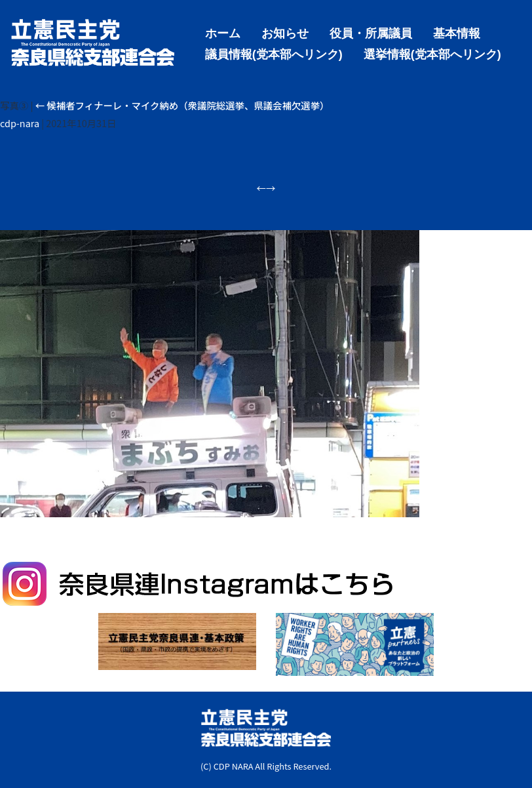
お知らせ (285, 32)
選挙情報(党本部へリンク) (432, 53)
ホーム (223, 32)
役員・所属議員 (371, 32)
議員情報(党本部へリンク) (274, 53)
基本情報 (457, 32)
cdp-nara (20, 123)
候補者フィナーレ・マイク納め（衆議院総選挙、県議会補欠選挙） (182, 105)
